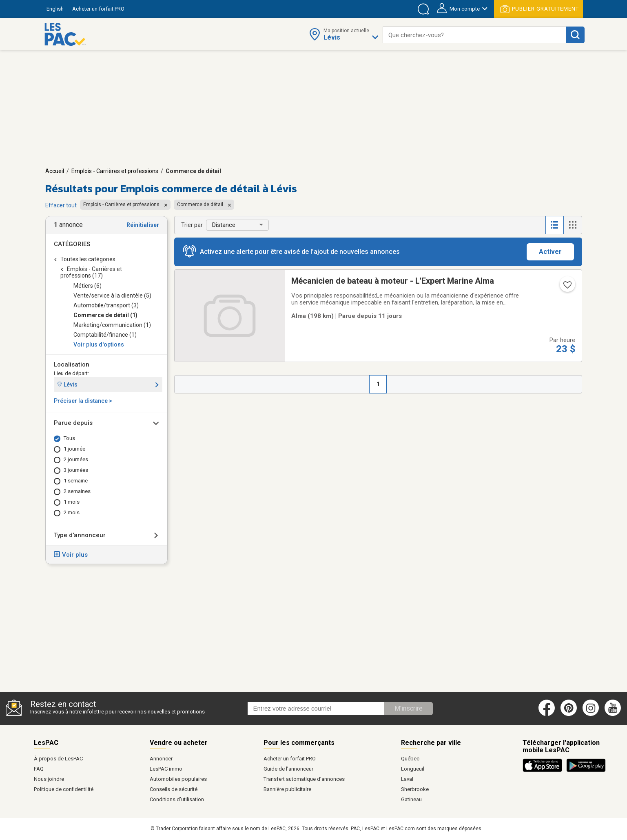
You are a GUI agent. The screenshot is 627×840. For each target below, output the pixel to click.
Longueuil (413, 769)
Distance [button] (224, 225)
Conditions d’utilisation (177, 799)
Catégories (72, 244)
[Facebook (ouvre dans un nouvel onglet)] (547, 714)
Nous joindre (49, 779)
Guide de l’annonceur (288, 769)
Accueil (55, 171)
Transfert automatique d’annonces (304, 779)
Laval (407, 779)
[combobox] (474, 35)
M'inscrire (409, 708)
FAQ (39, 769)
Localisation (72, 364)
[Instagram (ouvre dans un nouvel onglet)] (591, 714)
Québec (410, 759)
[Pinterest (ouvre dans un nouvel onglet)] (569, 714)
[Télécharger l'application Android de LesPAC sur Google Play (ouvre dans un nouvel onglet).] (586, 771)
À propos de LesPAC (58, 759)
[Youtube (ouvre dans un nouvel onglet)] (614, 714)
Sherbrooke (415, 789)
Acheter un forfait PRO (290, 759)
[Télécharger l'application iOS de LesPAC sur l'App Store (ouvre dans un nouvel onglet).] (544, 771)
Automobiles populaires (178, 779)
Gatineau (411, 799)
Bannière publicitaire (287, 789)
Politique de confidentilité (64, 789)
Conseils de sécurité (174, 789)
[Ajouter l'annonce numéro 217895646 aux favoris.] (567, 287)
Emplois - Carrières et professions (115, 171)
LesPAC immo (166, 769)
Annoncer (161, 759)
